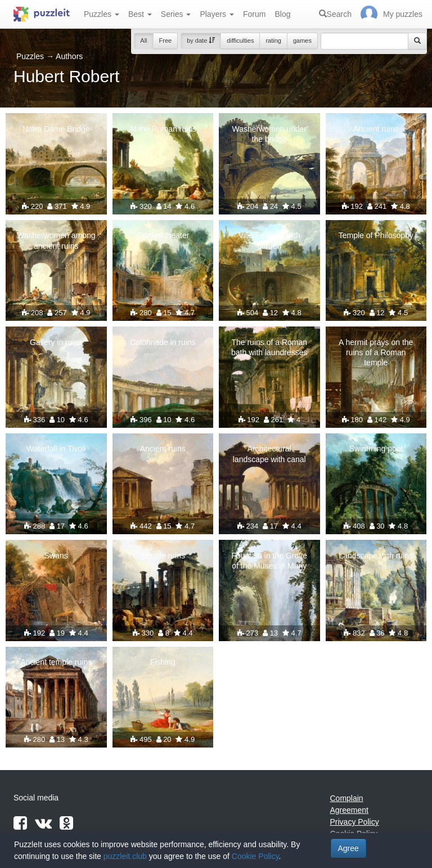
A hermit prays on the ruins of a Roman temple (376, 352)
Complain (347, 798)
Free (166, 41)
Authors (69, 56)
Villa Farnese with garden (269, 240)
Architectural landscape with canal (269, 454)
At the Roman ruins (163, 129)
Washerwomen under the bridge (269, 134)
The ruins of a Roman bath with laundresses (269, 347)
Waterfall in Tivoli (56, 449)
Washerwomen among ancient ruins (56, 240)
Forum (254, 14)
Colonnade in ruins (163, 342)
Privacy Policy (355, 822)
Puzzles (102, 14)
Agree (348, 848)
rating (273, 41)
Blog (282, 14)
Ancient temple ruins (56, 662)
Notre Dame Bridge (56, 129)
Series (176, 14)
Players (217, 14)
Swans (56, 556)
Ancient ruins (376, 129)
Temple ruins (163, 556)
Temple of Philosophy (376, 235)
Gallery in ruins (56, 342)
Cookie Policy (255, 856)
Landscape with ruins (376, 556)
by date (201, 41)
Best (140, 14)
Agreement (349, 810)
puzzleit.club (125, 856)
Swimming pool (376, 449)
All (143, 41)
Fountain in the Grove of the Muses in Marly (269, 561)
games (302, 41)
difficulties (240, 41)
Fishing (163, 662)
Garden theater (163, 235)
